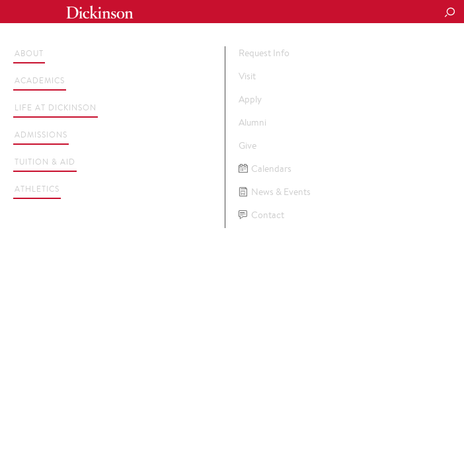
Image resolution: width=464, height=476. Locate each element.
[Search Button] (449, 13)
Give (248, 145)
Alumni (252, 122)
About (29, 53)
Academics (40, 80)
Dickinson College (100, 12)
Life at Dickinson (56, 107)
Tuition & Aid (45, 162)
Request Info (264, 53)
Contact (261, 215)
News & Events (275, 192)
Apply (250, 99)
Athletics (37, 189)
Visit (247, 76)
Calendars (265, 169)
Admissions (41, 135)
